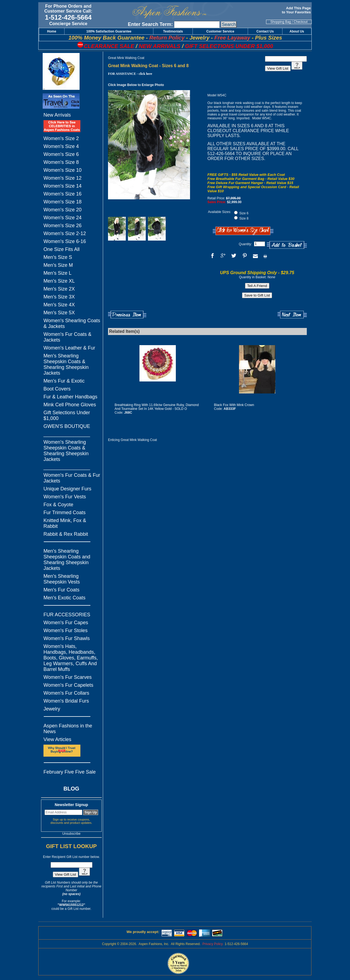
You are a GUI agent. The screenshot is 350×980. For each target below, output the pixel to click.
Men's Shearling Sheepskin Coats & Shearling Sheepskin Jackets (66, 364)
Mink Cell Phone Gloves (70, 405)
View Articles (57, 739)
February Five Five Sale (70, 772)
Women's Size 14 (62, 186)
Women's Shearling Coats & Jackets (72, 323)
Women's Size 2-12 (65, 233)
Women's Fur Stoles (65, 630)
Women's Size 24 (62, 218)
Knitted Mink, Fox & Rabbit (65, 523)
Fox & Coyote (58, 505)
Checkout (301, 22)
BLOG (71, 789)
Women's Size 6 (61, 154)
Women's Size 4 (61, 146)
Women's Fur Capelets (68, 685)
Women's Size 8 (61, 162)
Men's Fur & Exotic (64, 381)
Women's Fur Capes (66, 623)
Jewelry (52, 709)
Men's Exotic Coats (65, 598)
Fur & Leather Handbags (70, 397)
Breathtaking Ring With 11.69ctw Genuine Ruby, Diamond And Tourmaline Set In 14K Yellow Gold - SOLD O (157, 407)
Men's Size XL (59, 281)
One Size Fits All (62, 249)
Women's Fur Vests (65, 497)
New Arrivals (57, 115)
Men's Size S (58, 257)
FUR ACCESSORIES (67, 615)
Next (292, 315)
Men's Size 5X (59, 313)
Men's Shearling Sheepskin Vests (62, 579)
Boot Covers (57, 389)
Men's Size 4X (59, 305)
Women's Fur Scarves (68, 677)
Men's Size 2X (59, 289)
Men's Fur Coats (61, 590)
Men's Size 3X (59, 297)
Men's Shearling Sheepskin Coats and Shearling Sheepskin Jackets (67, 560)
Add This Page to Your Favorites (297, 10)
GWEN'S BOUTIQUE (67, 426)
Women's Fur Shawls (67, 638)
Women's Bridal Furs (66, 701)
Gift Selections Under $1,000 (67, 415)
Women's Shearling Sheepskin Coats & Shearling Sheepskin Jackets (66, 451)
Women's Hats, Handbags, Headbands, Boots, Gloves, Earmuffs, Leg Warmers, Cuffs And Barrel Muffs (71, 658)
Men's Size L (57, 273)
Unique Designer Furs (67, 489)
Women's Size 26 (62, 226)
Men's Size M (58, 265)
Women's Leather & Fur (69, 348)
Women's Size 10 (62, 170)
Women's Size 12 (62, 178)
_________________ (67, 434)
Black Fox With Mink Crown (234, 405)
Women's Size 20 (62, 210)
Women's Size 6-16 (65, 241)
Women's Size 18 (62, 202)
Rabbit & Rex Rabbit (66, 534)
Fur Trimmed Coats (65, 513)
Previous (127, 315)
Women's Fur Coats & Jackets (67, 337)
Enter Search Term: (150, 24)
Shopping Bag (281, 22)
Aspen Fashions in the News (68, 729)
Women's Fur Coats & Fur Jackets (72, 478)
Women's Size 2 (61, 138)
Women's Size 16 (62, 194)
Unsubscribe (72, 834)
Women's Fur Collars (66, 693)
